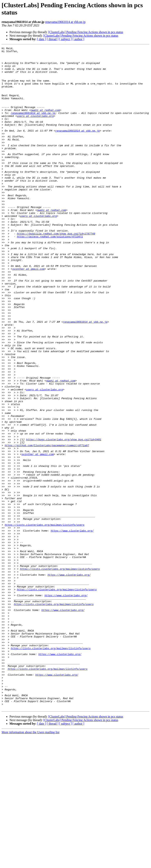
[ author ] (78, 39)
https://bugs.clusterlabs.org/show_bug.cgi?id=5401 (64, 518)
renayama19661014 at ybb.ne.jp (65, 22)
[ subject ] (65, 39)
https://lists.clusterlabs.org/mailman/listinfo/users (45, 621)
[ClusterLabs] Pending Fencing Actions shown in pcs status (86, 32)
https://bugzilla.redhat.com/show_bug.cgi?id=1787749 (56, 271)
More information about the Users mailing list (30, 865)
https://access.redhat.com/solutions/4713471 (50, 275)
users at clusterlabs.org (35, 130)
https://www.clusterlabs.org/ (72, 628)
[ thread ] (53, 39)
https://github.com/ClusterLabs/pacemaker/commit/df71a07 (47, 525)
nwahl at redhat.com (45, 123)
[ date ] (42, 39)
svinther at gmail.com (29, 314)
